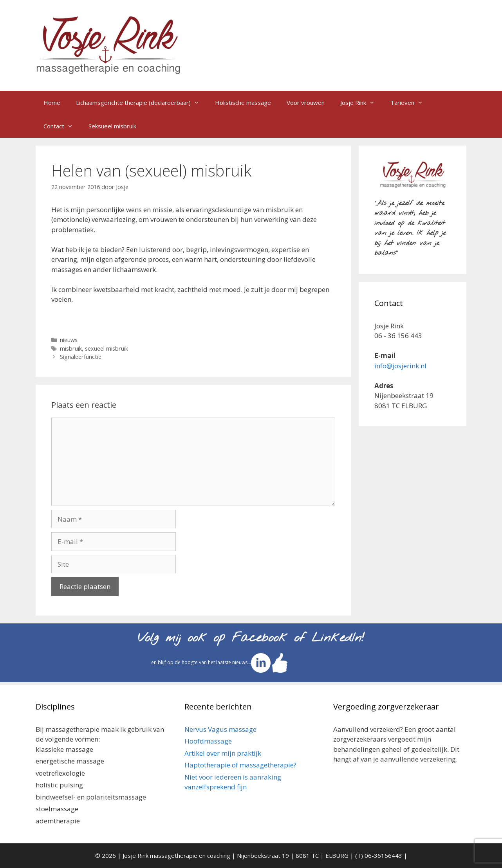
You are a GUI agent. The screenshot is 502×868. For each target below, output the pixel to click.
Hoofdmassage (208, 741)
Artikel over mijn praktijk (223, 753)
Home (52, 103)
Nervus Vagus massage (220, 729)
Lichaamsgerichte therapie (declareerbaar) (142, 103)
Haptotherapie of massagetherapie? (240, 765)
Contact (62, 126)
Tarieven (411, 103)
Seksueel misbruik (112, 126)
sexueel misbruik (107, 348)
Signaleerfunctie (81, 357)
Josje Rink (361, 103)
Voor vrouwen (306, 103)
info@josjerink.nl (400, 366)
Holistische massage (243, 103)
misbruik (71, 348)
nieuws (69, 340)
